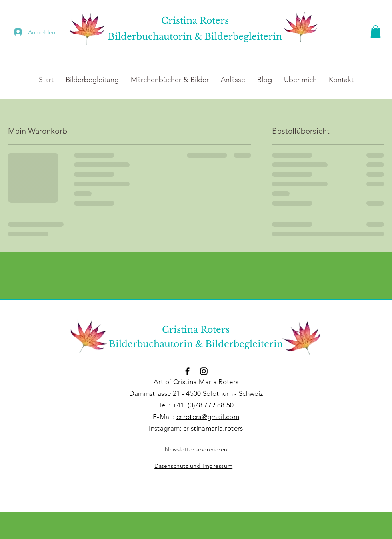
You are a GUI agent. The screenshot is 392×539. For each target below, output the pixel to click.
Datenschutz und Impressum (193, 466)
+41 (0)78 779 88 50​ (203, 405)
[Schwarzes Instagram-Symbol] (204, 371)
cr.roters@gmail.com (208, 417)
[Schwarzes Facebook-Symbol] (187, 371)
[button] (376, 31)
